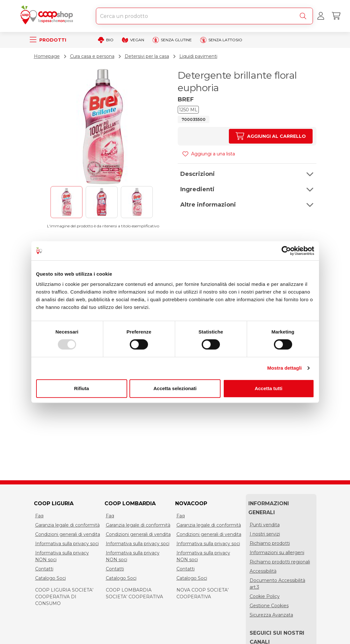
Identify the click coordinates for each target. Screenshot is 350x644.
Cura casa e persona (92, 56)
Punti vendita (265, 525)
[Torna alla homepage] (48, 16)
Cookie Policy (265, 596)
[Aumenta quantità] (271, 136)
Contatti (44, 569)
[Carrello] (336, 16)
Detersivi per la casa (147, 56)
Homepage (47, 56)
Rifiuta (82, 388)
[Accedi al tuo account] (321, 16)
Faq (39, 516)
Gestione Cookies (269, 606)
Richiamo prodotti (270, 543)
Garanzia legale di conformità (67, 525)
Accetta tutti (269, 388)
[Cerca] (304, 16)
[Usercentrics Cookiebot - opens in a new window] (286, 251)
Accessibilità (263, 571)
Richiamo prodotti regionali (280, 562)
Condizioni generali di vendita (68, 534)
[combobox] (204, 16)
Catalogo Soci (51, 578)
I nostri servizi (265, 534)
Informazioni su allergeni (277, 553)
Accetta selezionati (175, 388)
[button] (247, 174)
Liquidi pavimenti (198, 56)
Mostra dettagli (284, 368)
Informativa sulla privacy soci (67, 544)
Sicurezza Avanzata (271, 615)
